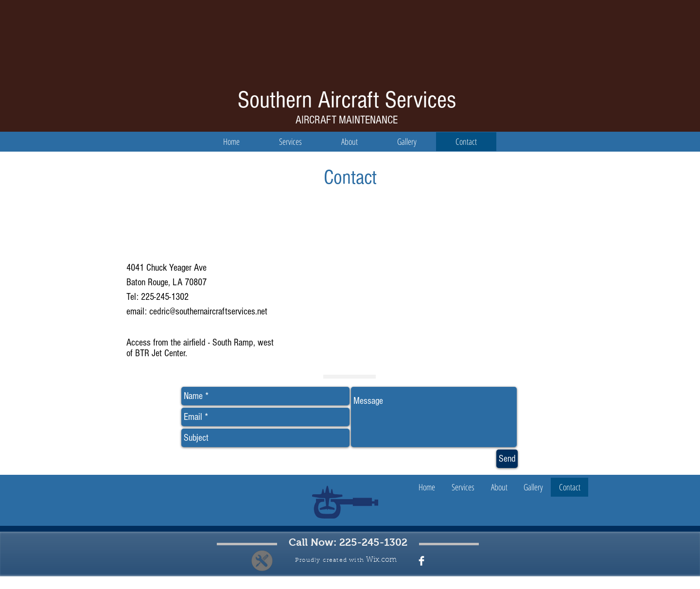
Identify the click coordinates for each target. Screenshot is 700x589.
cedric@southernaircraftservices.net (208, 312)
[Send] (507, 459)
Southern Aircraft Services (347, 100)
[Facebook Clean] (421, 561)
